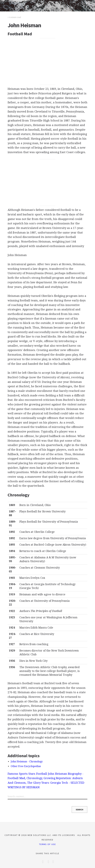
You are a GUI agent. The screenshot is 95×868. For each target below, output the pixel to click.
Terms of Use (47, 844)
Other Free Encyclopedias (26, 766)
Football (42, 774)
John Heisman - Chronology (27, 762)
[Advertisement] (48, 61)
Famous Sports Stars (21, 774)
